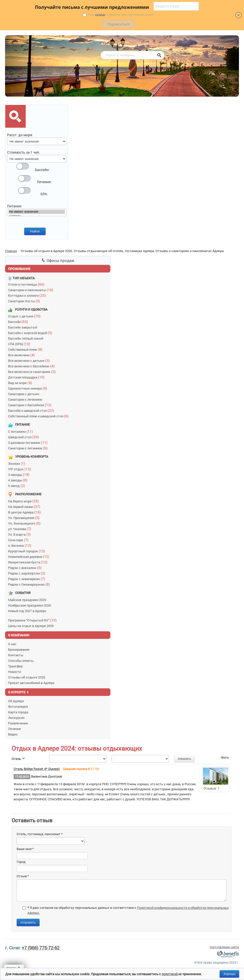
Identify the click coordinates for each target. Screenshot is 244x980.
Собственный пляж (26, 349)
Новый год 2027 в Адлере (28, 611)
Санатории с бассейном (31, 405)
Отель (19, 759)
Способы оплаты (21, 661)
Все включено (23, 355)
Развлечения (18, 723)
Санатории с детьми (24, 394)
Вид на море (21, 383)
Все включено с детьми (30, 360)
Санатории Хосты (25, 301)
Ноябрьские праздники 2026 (30, 605)
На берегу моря (25, 501)
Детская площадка (27, 377)
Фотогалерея (18, 706)
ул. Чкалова (21, 529)
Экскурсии (16, 718)
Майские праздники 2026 (28, 600)
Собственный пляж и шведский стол (39, 416)
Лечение (14, 729)
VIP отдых (21, 469)
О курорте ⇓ (19, 692)
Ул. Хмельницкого (25, 523)
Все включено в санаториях (33, 372)
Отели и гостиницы (27, 284)
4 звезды (19, 480)
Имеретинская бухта (29, 562)
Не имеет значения (37, 212)
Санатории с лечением (26, 399)
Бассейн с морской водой (31, 333)
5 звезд (18, 486)
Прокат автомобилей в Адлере (31, 683)
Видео (13, 734)
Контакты (16, 655)
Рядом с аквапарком (28, 579)
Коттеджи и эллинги (28, 295)
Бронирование (19, 649)
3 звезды (20, 474)
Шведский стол (25, 437)
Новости (14, 672)
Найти (35, 231)
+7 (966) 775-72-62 (41, 948)
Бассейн (19, 322)
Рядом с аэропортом (28, 573)
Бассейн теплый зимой (26, 338)
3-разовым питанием (29, 442)
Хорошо (229, 974)
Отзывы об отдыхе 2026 (27, 677)
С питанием (22, 431)
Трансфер (15, 666)
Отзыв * (23, 876)
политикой (170, 974)
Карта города (18, 712)
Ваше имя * (25, 849)
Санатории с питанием (29, 448)
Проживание (19, 269)
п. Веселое (21, 545)
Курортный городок (28, 551)
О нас (12, 644)
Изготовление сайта (224, 947)
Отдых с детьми (25, 316)
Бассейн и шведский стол (32, 410)
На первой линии (25, 507)
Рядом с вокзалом (26, 568)
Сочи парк (19, 540)
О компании (19, 635)
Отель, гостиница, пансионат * (40, 834)
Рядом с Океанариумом (30, 584)
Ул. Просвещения (25, 518)
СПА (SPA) (20, 344)
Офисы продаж (58, 260)
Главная (11, 251)
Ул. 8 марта (21, 534)
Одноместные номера (29, 388)
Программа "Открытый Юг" (34, 620)
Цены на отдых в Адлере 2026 (32, 626)
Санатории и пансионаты (32, 290)
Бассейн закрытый (23, 327)
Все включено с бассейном (33, 366)
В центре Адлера (26, 512)
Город (21, 862)
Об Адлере (16, 701)
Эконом (18, 463)
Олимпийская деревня (30, 556)
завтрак (37, 216)
